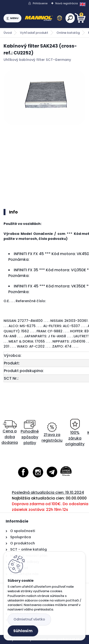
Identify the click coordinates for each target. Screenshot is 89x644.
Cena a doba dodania (10, 433)
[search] (70, 18)
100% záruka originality (75, 433)
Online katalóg (68, 33)
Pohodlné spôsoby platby (30, 433)
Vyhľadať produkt (34, 33)
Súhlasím (23, 631)
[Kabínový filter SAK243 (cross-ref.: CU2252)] (44, 97)
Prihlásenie (40, 3)
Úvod (8, 33)
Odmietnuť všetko (29, 619)
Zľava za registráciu (52, 433)
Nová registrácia (67, 3)
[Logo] (43, 18)
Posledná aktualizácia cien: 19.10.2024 (48, 492)
